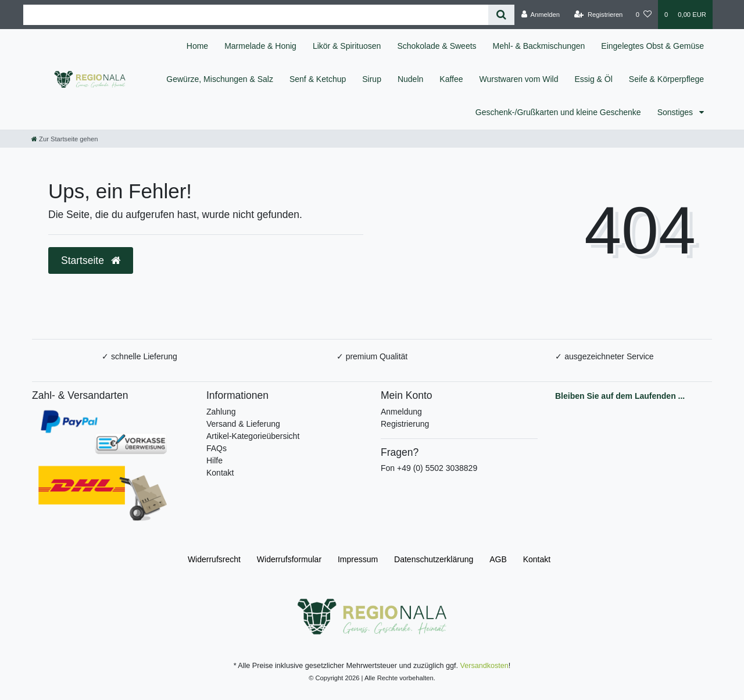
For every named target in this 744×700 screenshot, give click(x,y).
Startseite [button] (91, 260)
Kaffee (451, 79)
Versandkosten (484, 666)
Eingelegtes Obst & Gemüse (652, 46)
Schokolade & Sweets (437, 46)
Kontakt (220, 473)
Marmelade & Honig (260, 46)
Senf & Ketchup (318, 79)
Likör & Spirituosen (347, 46)
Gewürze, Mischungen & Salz (220, 79)
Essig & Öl (593, 79)
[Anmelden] (540, 15)
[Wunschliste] (644, 15)
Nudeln (410, 79)
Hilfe (214, 460)
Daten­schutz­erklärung (434, 559)
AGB (498, 559)
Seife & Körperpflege (666, 79)
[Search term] (256, 15)
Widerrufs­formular (289, 559)
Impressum (358, 559)
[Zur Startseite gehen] (65, 139)
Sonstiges (676, 112)
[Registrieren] (598, 15)
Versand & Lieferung (243, 424)
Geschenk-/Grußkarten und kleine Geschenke (558, 112)
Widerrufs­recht (214, 559)
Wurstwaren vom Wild (519, 79)
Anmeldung (401, 412)
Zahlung (221, 412)
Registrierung (405, 424)
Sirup (372, 79)
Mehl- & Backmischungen (539, 46)
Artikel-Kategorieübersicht (253, 436)
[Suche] (501, 15)
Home (197, 46)
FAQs (217, 448)
